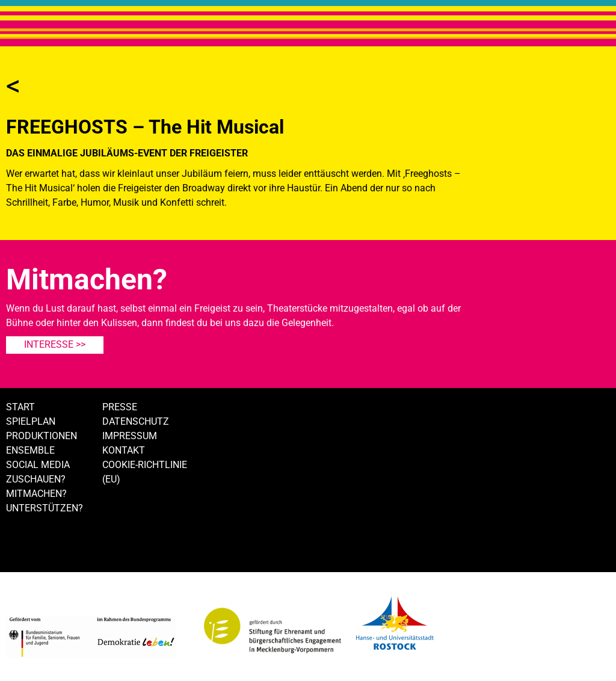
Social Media (38, 465)
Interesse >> (55, 344)
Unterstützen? (45, 508)
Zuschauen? (36, 479)
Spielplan (31, 421)
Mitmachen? (36, 494)
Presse (120, 407)
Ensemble (30, 450)
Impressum (130, 436)
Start (20, 407)
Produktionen (42, 436)
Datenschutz (136, 421)
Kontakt (124, 450)
